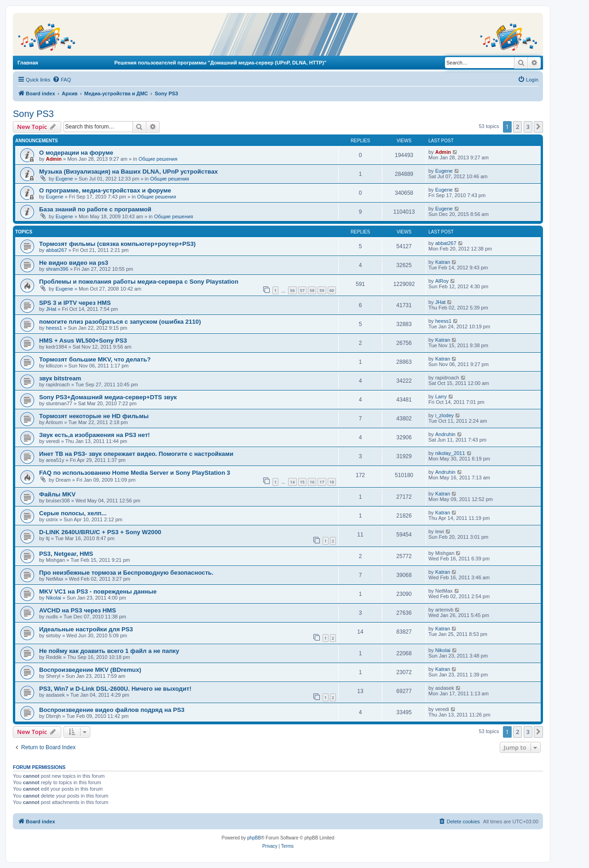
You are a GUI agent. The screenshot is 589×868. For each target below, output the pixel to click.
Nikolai (54, 598)
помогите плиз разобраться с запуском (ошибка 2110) (120, 322)
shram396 (57, 269)
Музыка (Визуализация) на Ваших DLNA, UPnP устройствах (128, 172)
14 (292, 482)
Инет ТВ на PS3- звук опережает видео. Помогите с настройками (136, 454)
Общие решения (158, 159)
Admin (54, 159)
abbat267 (57, 250)
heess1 (54, 328)
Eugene (64, 179)
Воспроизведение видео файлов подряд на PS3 (112, 710)
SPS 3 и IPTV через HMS (75, 303)
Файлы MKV (57, 494)
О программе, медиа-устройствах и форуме (105, 190)
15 (302, 482)
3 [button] (528, 127)
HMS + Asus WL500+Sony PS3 (83, 341)
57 (302, 290)
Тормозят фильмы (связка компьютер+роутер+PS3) (117, 244)
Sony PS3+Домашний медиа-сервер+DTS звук (108, 397)
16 (312, 482)
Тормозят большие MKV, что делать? (95, 359)
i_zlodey (445, 415)
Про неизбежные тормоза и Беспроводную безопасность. (126, 573)
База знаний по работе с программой (95, 209)
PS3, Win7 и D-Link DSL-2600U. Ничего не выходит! (115, 689)
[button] (538, 127)
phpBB (254, 838)
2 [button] (517, 127)
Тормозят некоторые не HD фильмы (94, 416)
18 (332, 482)
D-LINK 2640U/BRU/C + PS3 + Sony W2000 (100, 532)
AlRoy (442, 281)
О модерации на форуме (76, 153)
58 (312, 290)
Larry (441, 396)
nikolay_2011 (450, 453)
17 (322, 482)
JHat (51, 309)
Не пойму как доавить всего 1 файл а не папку (109, 651)
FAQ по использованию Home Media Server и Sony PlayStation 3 (135, 473)
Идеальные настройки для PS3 (86, 629)
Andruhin (445, 434)
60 (332, 290)
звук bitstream (60, 378)
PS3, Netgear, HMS (66, 554)
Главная (28, 63)
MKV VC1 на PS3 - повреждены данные (98, 591)
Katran (443, 262)
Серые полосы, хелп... (73, 513)
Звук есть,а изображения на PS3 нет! (95, 435)
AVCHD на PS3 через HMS (78, 610)
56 (292, 290)
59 (322, 290)
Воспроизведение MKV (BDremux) (90, 670)
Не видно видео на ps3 (74, 263)
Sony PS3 (33, 114)
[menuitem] (62, 80)
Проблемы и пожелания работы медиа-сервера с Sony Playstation (139, 282)
